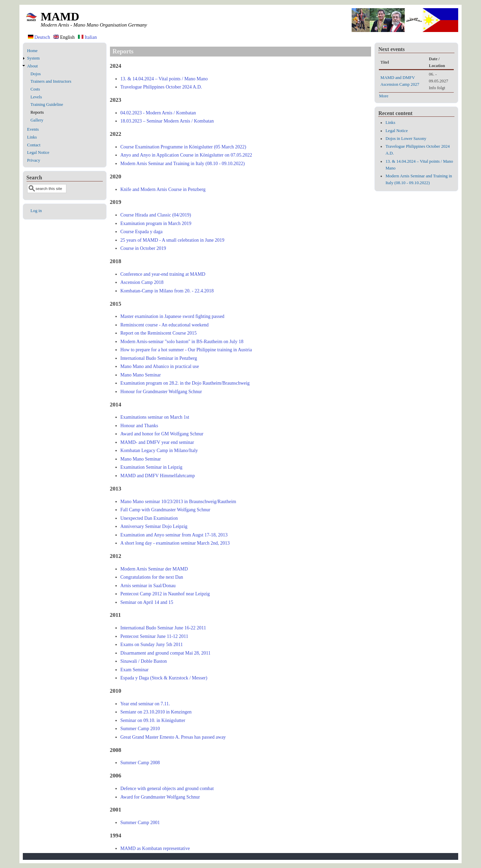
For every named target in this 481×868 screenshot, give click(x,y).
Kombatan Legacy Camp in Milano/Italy (159, 451)
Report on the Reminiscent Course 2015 (159, 333)
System (34, 58)
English (64, 37)
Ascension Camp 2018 (142, 282)
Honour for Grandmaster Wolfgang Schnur (161, 392)
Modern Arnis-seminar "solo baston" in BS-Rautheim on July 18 (182, 342)
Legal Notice (38, 152)
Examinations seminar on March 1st (155, 417)
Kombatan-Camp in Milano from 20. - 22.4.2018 (167, 291)
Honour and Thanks (139, 426)
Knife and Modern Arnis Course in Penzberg (163, 189)
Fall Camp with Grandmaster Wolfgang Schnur (165, 510)
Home (33, 51)
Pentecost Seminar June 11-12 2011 (155, 636)
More (383, 96)
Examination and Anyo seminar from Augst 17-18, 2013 (174, 535)
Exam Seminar (135, 670)
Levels (36, 97)
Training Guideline (47, 105)
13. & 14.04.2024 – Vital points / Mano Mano (164, 79)
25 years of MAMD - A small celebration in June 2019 (173, 240)
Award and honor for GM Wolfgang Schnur (162, 434)
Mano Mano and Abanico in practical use (160, 366)
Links (32, 137)
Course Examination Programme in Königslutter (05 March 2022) (183, 147)
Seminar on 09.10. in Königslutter (153, 720)
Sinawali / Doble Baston (144, 661)
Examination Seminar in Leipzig (151, 467)
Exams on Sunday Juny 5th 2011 (152, 645)
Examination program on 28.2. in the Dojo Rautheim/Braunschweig (185, 383)
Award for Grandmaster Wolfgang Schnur (160, 797)
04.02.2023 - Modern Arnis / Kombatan (158, 113)
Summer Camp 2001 (140, 823)
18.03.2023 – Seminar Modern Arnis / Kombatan (167, 121)
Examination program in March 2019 (156, 223)
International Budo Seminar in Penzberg (159, 358)
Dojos (36, 74)
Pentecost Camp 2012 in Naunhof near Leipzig (165, 594)
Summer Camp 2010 (140, 729)
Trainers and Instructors (51, 81)
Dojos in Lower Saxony (406, 139)
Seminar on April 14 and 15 (147, 602)
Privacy (34, 160)
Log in (36, 211)
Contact (34, 145)
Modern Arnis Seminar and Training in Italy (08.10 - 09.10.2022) (183, 164)
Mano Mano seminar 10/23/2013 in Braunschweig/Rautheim (178, 502)
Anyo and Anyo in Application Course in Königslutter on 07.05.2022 (186, 155)
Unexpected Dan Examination (149, 518)
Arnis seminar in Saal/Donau (148, 586)
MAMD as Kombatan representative (155, 848)
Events (33, 129)
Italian (87, 37)
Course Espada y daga (142, 232)
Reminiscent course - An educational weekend (165, 325)
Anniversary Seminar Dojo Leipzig (154, 526)
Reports (37, 112)
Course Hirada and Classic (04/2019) (156, 215)
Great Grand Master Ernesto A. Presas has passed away (173, 737)
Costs (35, 89)
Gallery (37, 120)
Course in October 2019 (143, 248)
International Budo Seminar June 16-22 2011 (163, 628)
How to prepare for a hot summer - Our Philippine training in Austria (186, 350)
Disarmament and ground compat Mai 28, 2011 (166, 653)
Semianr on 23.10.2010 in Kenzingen (156, 712)
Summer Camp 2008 (140, 763)
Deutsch (39, 37)
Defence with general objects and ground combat (167, 789)
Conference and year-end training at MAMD (163, 274)
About (33, 66)
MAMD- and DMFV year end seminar (157, 442)
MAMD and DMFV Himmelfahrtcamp (158, 476)
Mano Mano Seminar (141, 375)
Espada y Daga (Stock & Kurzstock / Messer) (164, 678)
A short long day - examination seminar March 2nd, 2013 (175, 543)
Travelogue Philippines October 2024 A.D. (161, 87)
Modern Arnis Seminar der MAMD (154, 569)
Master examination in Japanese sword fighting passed (173, 316)
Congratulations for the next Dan (152, 577)
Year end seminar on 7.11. (145, 704)
